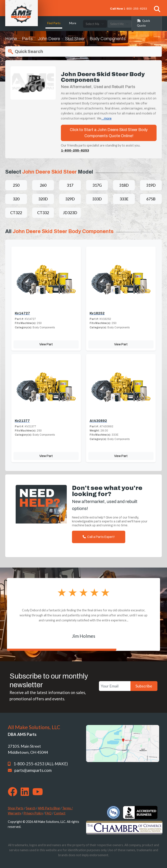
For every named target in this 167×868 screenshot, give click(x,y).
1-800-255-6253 (135, 9)
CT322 (16, 213)
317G (97, 185)
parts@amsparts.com (33, 770)
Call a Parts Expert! (99, 537)
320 (16, 199)
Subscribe (144, 686)
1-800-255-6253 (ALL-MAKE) (41, 764)
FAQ (48, 813)
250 (16, 185)
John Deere (49, 39)
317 (70, 185)
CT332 (43, 213)
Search (31, 808)
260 (43, 185)
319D (151, 185)
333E (124, 199)
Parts (27, 39)
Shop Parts (16, 808)
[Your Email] (115, 686)
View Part (46, 344)
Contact (60, 813)
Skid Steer (75, 39)
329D (70, 199)
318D (124, 185)
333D (97, 199)
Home (11, 39)
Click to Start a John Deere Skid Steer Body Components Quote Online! (109, 133)
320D (43, 199)
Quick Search (25, 52)
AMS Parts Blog (49, 808)
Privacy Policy (33, 813)
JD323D (70, 213)
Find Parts (54, 23)
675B (151, 199)
